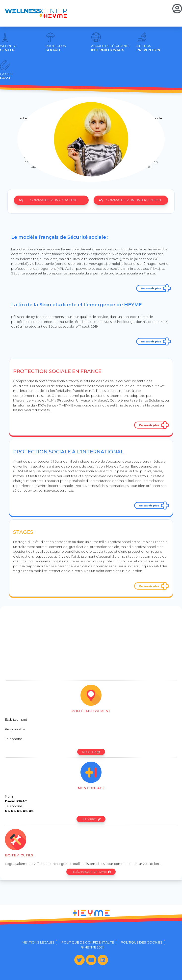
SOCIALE (56, 48)
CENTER (8, 48)
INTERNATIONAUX (110, 48)
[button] (51, 200)
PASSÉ (7, 76)
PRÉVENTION (148, 48)
